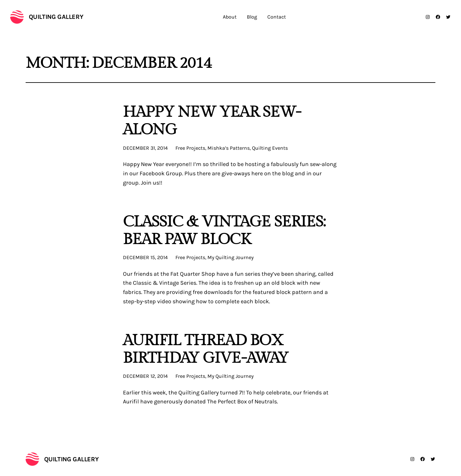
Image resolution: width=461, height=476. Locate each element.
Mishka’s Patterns (229, 148)
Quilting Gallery (56, 17)
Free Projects (190, 148)
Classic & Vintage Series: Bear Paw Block (224, 231)
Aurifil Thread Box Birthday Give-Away (206, 349)
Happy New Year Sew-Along (212, 121)
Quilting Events (270, 148)
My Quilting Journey (230, 257)
